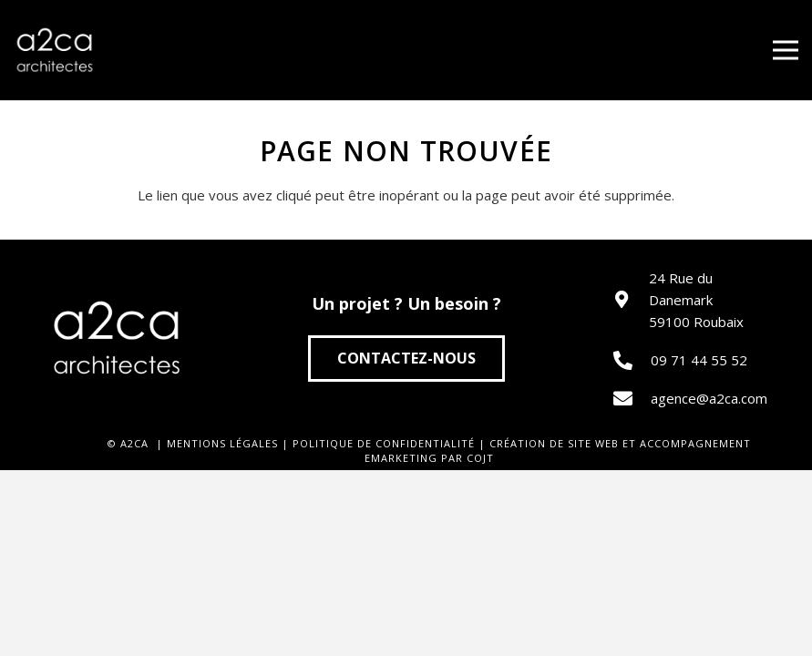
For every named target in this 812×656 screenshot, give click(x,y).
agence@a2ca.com (709, 398)
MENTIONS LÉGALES (222, 443)
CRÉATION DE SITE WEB (554, 443)
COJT (480, 458)
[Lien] (55, 50)
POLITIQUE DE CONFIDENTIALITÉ (384, 443)
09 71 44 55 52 (699, 360)
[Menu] (786, 50)
